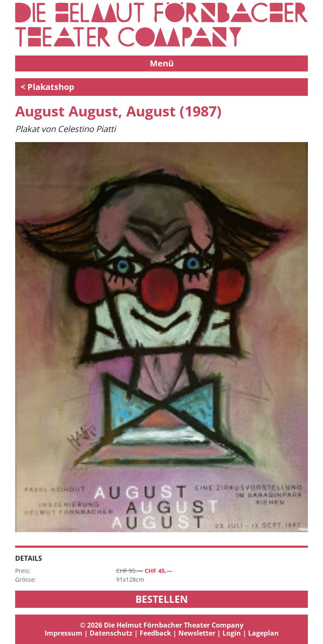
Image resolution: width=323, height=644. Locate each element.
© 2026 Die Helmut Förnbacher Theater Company (162, 625)
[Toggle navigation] (161, 63)
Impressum (64, 633)
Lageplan (263, 633)
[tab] (161, 629)
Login (232, 633)
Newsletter (197, 633)
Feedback (155, 633)
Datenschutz (111, 633)
